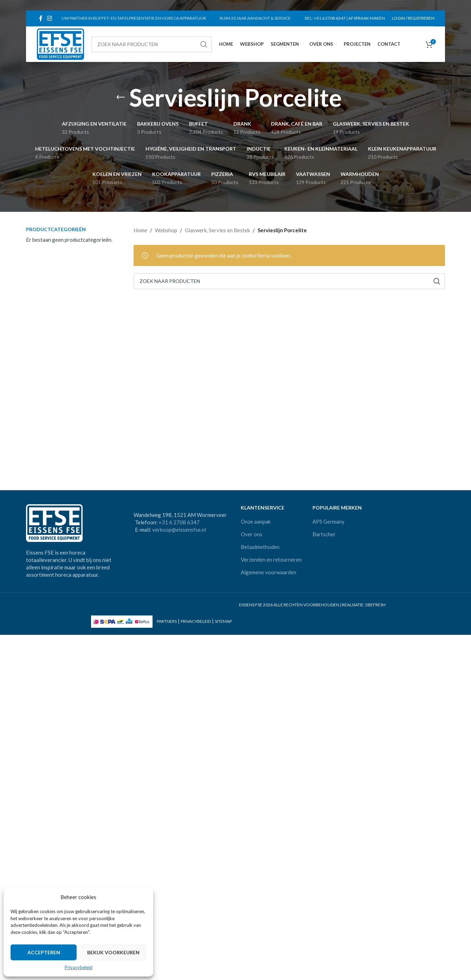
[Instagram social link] (49, 18)
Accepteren (44, 952)
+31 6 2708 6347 (330, 18)
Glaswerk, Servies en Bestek (217, 230)
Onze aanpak (256, 521)
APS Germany (328, 521)
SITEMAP (223, 621)
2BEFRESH (375, 605)
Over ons (251, 534)
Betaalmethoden (260, 547)
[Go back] (121, 97)
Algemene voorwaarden (269, 572)
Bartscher (324, 534)
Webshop (166, 230)
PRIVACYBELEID (196, 621)
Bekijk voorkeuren (113, 952)
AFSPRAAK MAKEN (367, 18)
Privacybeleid (79, 967)
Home (140, 230)
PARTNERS (167, 621)
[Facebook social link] (41, 18)
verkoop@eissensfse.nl (179, 530)
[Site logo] (60, 43)
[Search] (151, 44)
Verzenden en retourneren (271, 559)
